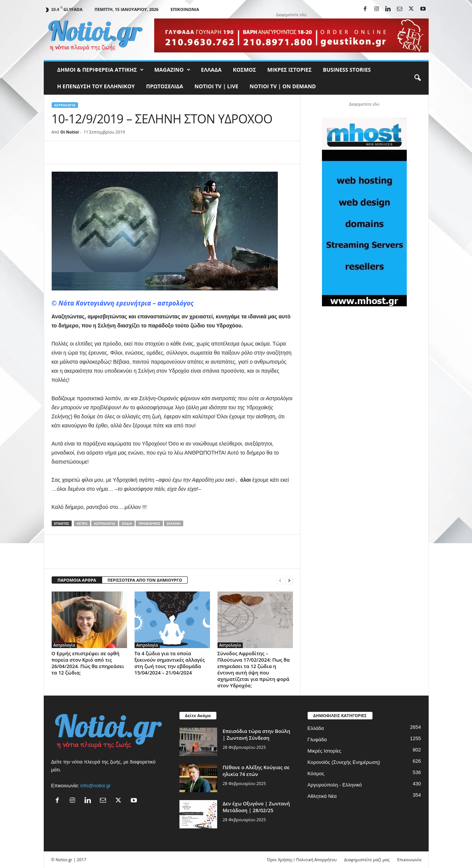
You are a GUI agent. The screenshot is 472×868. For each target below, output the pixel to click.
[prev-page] (280, 580)
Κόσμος (244, 70)
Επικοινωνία (185, 9)
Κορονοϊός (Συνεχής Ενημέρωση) (344, 762)
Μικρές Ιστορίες (289, 70)
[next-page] (289, 580)
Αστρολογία (65, 105)
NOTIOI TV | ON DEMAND (283, 86)
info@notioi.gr (95, 786)
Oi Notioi (70, 132)
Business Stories (347, 70)
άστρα (82, 523)
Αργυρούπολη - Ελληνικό (335, 785)
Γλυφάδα (317, 740)
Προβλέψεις (149, 523)
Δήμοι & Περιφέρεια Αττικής (101, 70)
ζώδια (127, 523)
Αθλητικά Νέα (322, 796)
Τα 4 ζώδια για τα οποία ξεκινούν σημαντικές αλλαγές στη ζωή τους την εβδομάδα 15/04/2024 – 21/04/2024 (170, 663)
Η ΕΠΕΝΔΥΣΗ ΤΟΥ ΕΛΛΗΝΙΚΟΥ (96, 86)
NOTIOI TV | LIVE (216, 86)
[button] (417, 78)
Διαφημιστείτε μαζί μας (367, 860)
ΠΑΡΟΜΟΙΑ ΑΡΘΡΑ (77, 580)
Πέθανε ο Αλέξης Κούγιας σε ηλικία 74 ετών (256, 771)
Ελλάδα (211, 70)
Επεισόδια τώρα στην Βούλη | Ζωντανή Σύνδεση (257, 734)
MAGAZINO (172, 70)
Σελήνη (174, 523)
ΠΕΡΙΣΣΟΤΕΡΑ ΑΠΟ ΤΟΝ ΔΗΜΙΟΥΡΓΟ (145, 580)
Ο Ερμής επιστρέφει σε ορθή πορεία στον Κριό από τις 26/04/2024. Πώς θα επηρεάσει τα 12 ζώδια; (88, 663)
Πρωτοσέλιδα (165, 86)
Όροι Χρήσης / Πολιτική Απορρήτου (302, 860)
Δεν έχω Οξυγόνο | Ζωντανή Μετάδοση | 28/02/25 (256, 807)
